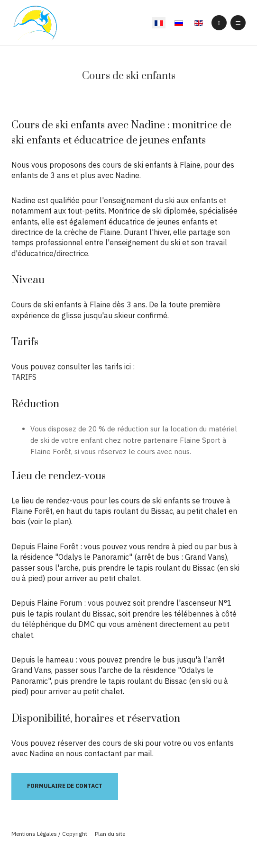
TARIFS (24, 377)
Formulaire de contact (65, 786)
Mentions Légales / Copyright (49, 834)
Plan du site (110, 834)
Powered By (128, 849)
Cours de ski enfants (129, 76)
